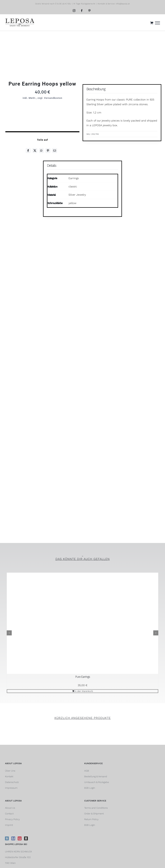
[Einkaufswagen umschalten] (152, 23)
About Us (10, 808)
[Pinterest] (48, 151)
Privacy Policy (12, 819)
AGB (87, 771)
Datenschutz (12, 782)
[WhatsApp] (41, 151)
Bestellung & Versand (96, 776)
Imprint (9, 825)
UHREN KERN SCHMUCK (19, 852)
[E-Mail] (55, 151)
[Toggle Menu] (157, 23)
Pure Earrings (82, 677)
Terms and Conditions (96, 808)
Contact (9, 814)
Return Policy (91, 819)
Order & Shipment (94, 814)
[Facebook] (28, 151)
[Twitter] (35, 151)
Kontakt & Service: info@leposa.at (114, 4)
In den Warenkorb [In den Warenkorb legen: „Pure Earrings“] (84, 691)
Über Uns (10, 771)
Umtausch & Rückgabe (97, 782)
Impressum (11, 788)
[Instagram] (7, 838)
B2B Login (90, 788)
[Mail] (26, 838)
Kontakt (9, 776)
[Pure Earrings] (82, 623)
